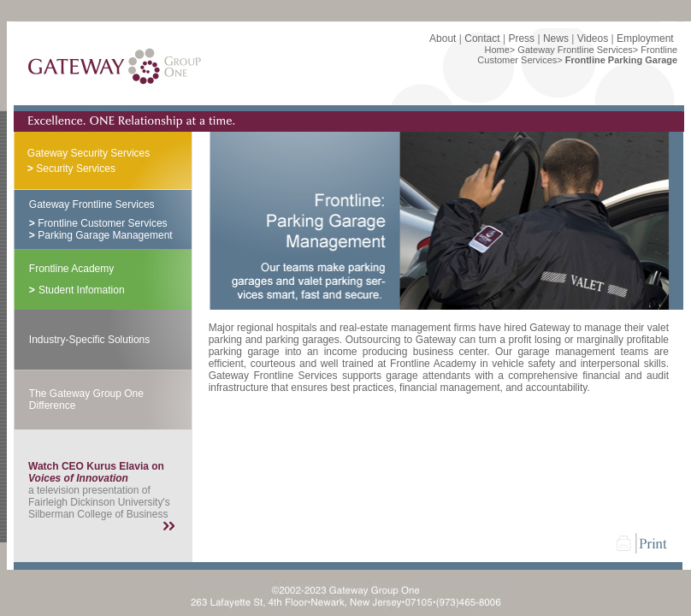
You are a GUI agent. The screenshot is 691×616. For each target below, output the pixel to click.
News (556, 38)
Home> (500, 50)
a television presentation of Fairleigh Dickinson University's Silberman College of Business (99, 490)
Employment (645, 38)
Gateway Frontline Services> (578, 50)
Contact (482, 38)
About (443, 38)
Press (521, 38)
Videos (593, 38)
